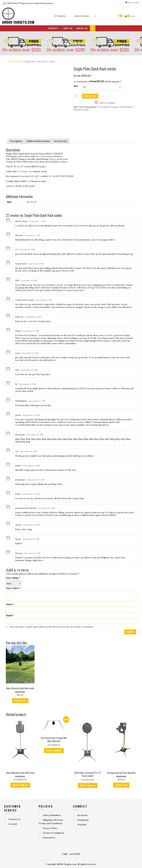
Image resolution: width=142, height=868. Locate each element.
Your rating (13, 578)
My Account (133, 3)
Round (19, 62)
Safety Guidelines (52, 815)
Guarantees (49, 838)
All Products (127, 107)
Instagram (83, 820)
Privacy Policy (50, 828)
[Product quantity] (78, 96)
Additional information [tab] (38, 141)
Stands (85, 110)
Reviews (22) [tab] (61, 141)
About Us (68, 28)
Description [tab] (16, 141)
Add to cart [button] (20, 701)
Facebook (82, 815)
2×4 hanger (23, 171)
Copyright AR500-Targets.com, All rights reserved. (71, 864)
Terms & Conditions (53, 833)
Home (11, 62)
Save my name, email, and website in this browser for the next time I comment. (51, 627)
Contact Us (82, 28)
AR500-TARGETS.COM (18, 22)
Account (13, 824)
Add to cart (90, 96)
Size (76, 86)
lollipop (53, 159)
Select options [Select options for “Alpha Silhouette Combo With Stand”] (20, 785)
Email (10, 616)
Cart (65, 854)
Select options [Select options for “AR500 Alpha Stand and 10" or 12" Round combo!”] (88, 785)
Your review (13, 588)
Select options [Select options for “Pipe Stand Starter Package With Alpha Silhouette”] (54, 751)
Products (54, 28)
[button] (105, 82)
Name (10, 604)
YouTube (82, 825)
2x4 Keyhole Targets (108, 107)
